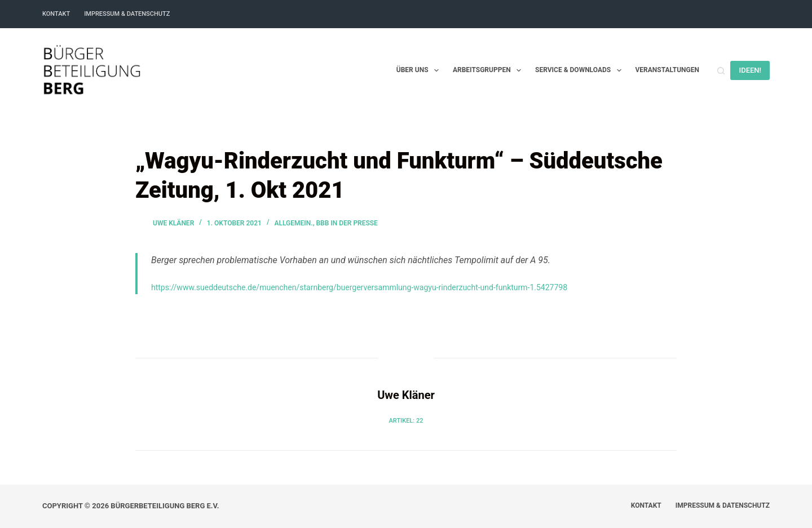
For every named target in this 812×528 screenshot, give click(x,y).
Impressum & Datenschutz (127, 14)
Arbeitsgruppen (489, 70)
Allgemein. (293, 223)
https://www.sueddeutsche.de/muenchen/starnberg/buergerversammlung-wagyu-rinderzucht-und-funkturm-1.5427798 (359, 287)
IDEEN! (750, 70)
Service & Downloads (580, 70)
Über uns (420, 70)
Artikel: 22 (406, 421)
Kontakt (56, 14)
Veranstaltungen (667, 70)
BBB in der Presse (347, 223)
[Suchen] (721, 71)
